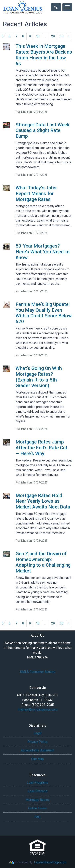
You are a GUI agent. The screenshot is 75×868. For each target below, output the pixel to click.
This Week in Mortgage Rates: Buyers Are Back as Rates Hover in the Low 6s (44, 55)
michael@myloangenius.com (38, 710)
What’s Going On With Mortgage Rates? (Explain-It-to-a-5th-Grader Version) (39, 377)
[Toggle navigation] (67, 7)
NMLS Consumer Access (38, 672)
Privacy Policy (38, 742)
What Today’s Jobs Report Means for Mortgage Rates (36, 194)
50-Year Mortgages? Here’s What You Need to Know (43, 252)
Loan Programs (37, 783)
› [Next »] (69, 36)
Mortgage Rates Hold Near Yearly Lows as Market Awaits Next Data (43, 501)
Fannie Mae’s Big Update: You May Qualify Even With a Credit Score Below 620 (44, 313)
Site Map (37, 759)
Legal (37, 733)
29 (53, 36)
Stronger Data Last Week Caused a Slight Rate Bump (42, 131)
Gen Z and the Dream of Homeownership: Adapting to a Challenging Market (43, 562)
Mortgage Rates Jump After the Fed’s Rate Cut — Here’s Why (41, 448)
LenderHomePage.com (50, 862)
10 (38, 36)
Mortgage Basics (38, 800)
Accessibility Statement (37, 750)
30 (62, 36)
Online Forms (37, 808)
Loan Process (38, 791)
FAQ (37, 817)
